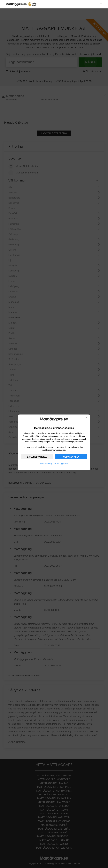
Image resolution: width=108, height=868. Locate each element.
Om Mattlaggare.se (61, 463)
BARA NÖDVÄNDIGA (37, 457)
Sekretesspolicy (46, 463)
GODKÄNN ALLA (71, 457)
